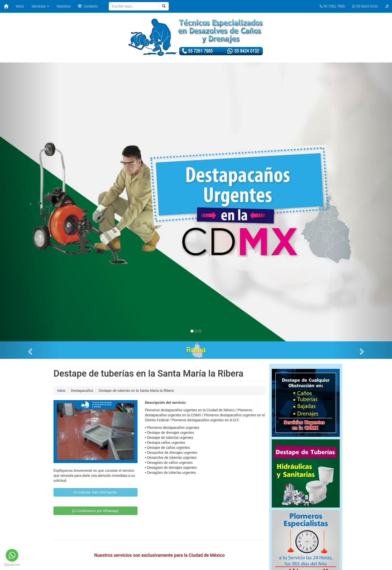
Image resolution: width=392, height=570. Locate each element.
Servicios (40, 6)
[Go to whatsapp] (12, 555)
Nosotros (63, 6)
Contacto (88, 6)
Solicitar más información (95, 492)
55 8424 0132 (365, 6)
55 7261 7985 (332, 6)
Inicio (20, 6)
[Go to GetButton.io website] (12, 565)
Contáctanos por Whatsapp (95, 511)
